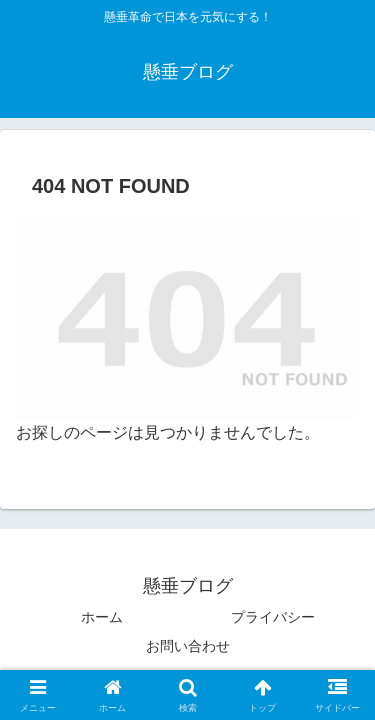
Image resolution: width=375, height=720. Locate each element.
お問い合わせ (188, 646)
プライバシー (273, 617)
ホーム (102, 617)
